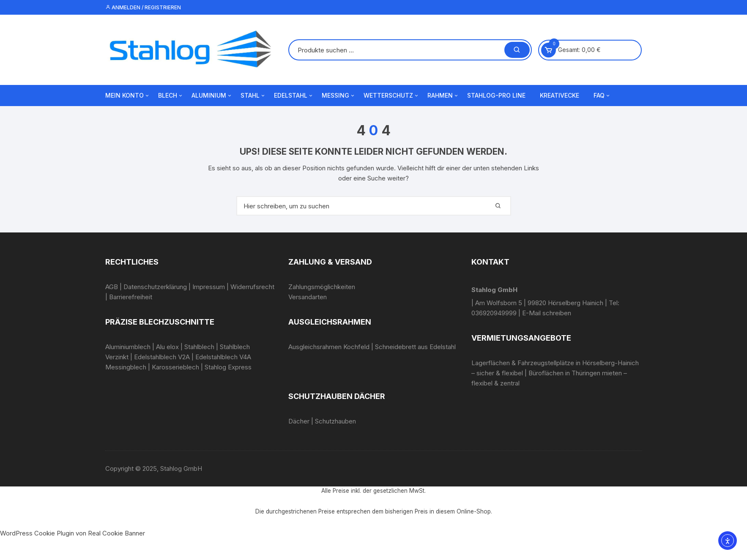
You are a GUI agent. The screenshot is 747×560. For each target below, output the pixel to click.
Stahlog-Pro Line (496, 95)
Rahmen (443, 96)
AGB (112, 287)
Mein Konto (128, 96)
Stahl (253, 96)
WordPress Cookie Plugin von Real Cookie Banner (73, 533)
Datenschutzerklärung (155, 287)
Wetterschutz (391, 96)
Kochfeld (356, 347)
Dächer (299, 421)
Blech (171, 96)
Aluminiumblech (128, 347)
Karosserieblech (175, 367)
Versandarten (308, 297)
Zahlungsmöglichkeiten (322, 287)
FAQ (602, 96)
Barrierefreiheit (131, 297)
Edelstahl (294, 96)
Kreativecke (560, 95)
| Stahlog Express (226, 367)
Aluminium (212, 96)
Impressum (209, 287)
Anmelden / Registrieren (143, 7)
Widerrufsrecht (252, 287)
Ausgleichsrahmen (315, 347)
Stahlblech (199, 347)
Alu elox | (169, 347)
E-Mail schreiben (547, 313)
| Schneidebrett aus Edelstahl (413, 347)
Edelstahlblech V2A (162, 357)
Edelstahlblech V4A (223, 357)
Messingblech (126, 367)
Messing (339, 96)
